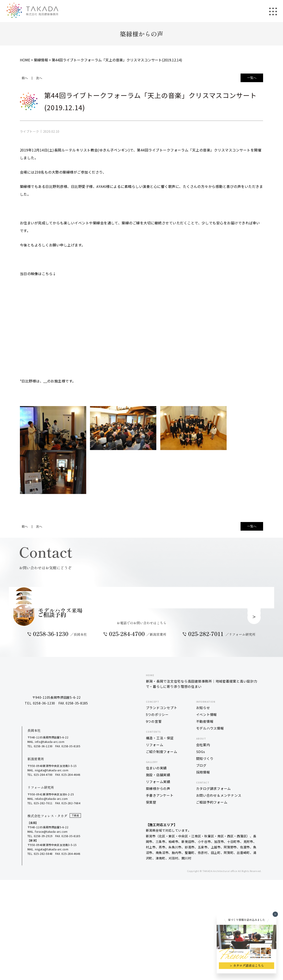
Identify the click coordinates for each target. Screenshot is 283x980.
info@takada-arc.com (50, 859)
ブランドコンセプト (162, 825)
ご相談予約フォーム (212, 920)
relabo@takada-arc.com (51, 916)
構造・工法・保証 (160, 856)
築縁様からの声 (158, 906)
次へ (39, 78)
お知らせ (203, 825)
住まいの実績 (156, 886)
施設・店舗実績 (158, 893)
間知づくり (205, 876)
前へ (25, 78)
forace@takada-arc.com (51, 949)
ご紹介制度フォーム (162, 869)
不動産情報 (205, 839)
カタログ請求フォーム (214, 906)
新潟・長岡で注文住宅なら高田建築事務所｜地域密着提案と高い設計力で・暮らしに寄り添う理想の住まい (202, 799)
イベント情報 (207, 832)
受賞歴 (151, 920)
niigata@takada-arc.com (52, 888)
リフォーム (155, 862)
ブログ (201, 883)
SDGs (201, 869)
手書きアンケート (160, 913)
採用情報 (203, 890)
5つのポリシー (157, 832)
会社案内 (203, 862)
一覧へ (252, 78)
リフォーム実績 (158, 900)
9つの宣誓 (154, 839)
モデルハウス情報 (210, 846)
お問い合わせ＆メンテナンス (219, 913)
